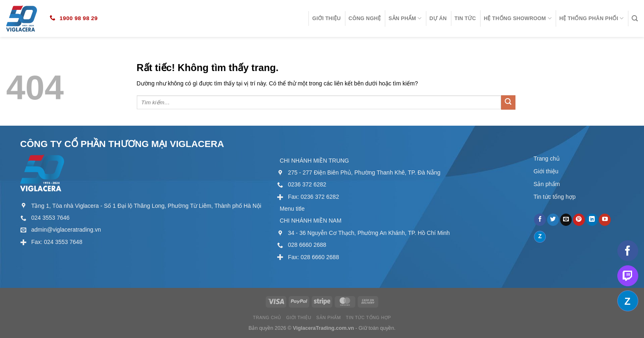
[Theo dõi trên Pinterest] (579, 220)
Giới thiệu (326, 18)
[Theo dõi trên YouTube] (605, 220)
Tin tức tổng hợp (555, 197)
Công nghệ (365, 18)
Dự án (438, 18)
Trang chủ (547, 159)
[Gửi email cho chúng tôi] (566, 220)
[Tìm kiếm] (635, 18)
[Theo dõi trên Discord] (540, 237)
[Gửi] (508, 102)
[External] (45, 218)
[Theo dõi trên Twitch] (628, 276)
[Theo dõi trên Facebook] (540, 220)
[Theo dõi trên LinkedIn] (592, 220)
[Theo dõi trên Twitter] (553, 220)
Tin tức (465, 18)
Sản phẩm (405, 18)
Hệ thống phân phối (592, 18)
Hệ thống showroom (518, 18)
